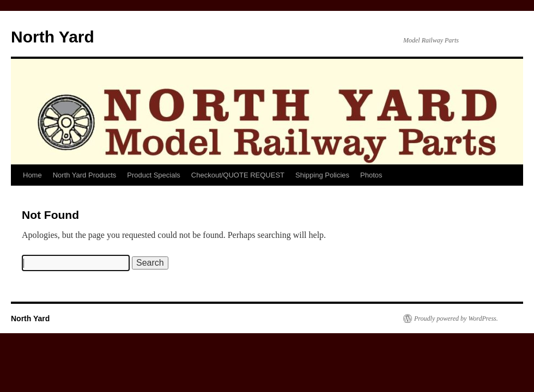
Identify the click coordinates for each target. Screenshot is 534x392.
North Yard (53, 37)
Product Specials (154, 175)
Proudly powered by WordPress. (456, 318)
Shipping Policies (322, 175)
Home (32, 175)
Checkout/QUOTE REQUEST (238, 175)
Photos (371, 175)
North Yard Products (85, 175)
